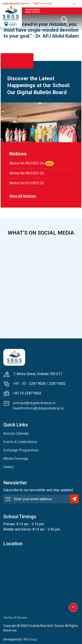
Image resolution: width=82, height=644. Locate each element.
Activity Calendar (16, 433)
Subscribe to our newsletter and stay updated (38, 490)
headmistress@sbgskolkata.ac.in (38, 408)
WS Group (30, 639)
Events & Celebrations (20, 442)
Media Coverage (16, 459)
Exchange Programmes (21, 450)
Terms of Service (15, 618)
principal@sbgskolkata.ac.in (34, 403)
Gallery (9, 467)
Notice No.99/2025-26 (27, 163)
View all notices (23, 196)
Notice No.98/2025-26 (27, 173)
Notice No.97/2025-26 (27, 183)
